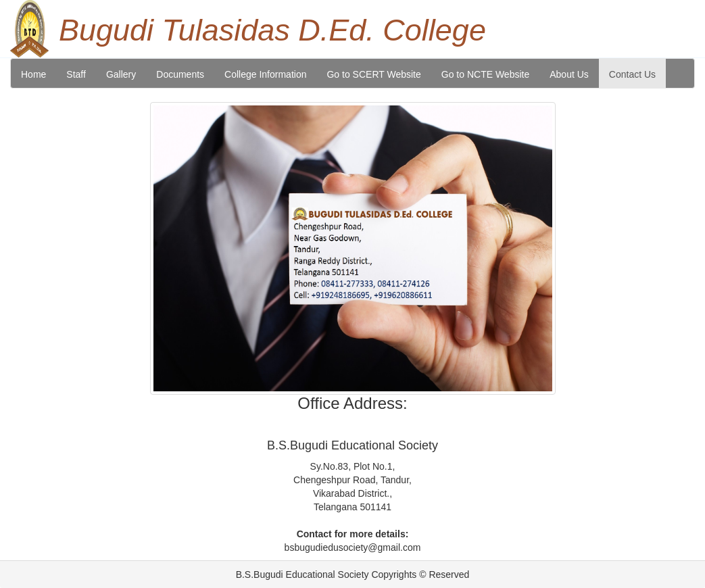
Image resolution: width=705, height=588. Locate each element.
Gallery (121, 74)
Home (33, 74)
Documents (180, 74)
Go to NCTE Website (485, 74)
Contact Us (632, 74)
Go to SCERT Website (373, 74)
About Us (569, 74)
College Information (265, 74)
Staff (76, 74)
